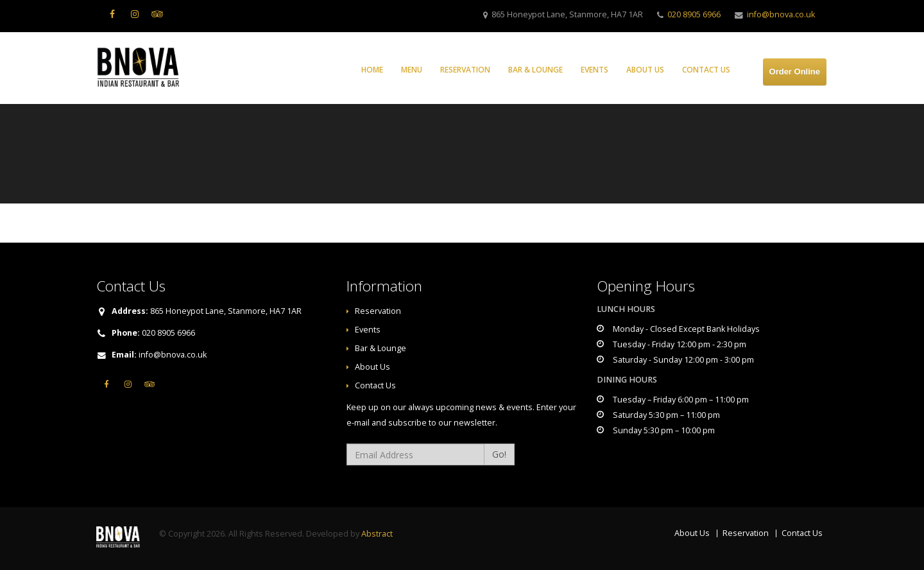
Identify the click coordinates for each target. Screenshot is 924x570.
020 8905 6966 (694, 14)
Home (372, 70)
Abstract (377, 534)
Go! (499, 454)
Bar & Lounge (535, 70)
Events (595, 70)
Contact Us (706, 70)
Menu (412, 70)
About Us (645, 70)
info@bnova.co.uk (781, 14)
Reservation (465, 70)
